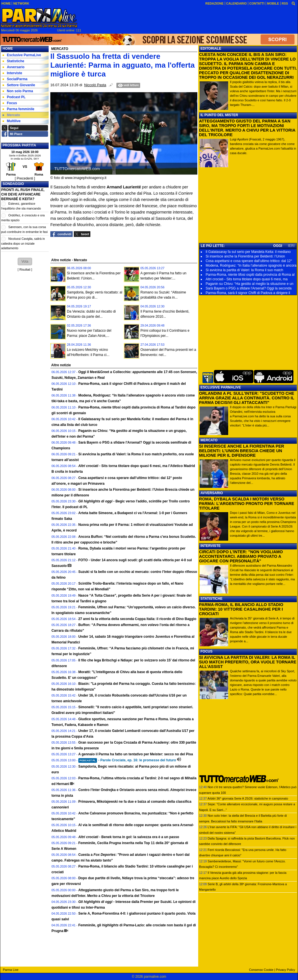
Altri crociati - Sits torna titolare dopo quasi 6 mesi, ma (247, 279)
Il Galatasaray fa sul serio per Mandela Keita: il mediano (248, 252)
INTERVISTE (210, 546)
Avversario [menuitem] (14, 67)
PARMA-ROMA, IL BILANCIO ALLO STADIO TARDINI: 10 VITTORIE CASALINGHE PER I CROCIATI (241, 609)
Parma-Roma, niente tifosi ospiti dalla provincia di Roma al (250, 275)
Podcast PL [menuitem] (14, 97)
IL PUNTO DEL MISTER (219, 115)
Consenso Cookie (261, 970)
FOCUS (206, 651)
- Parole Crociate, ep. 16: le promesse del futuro (127, 760)
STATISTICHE (211, 599)
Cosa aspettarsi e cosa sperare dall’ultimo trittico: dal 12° (249, 261)
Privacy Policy (286, 970)
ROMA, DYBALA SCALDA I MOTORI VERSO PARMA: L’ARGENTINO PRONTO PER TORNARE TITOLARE (247, 504)
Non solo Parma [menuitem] (18, 91)
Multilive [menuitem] (12, 121)
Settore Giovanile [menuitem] (19, 85)
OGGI (278, 246)
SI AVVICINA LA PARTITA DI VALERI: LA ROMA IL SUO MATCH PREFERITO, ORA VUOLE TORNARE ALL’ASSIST (248, 662)
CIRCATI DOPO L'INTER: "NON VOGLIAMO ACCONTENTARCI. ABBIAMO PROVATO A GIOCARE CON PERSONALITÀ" (241, 556)
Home (8, 49)
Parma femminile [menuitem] (18, 109)
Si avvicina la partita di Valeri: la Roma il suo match (244, 270)
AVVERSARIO (212, 493)
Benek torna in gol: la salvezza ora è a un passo (129, 837)
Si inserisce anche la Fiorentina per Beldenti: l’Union (245, 256)
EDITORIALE (211, 49)
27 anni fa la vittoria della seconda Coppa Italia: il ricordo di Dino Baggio (137, 619)
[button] (25, 261)
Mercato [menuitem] (11, 115)
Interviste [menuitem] (12, 73)
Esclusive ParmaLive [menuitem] (22, 55)
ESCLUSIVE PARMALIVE (221, 387)
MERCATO (209, 440)
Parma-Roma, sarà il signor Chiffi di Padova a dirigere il (248, 293)
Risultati (25, 269)
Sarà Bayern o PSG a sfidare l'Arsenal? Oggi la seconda (249, 288)
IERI (291, 246)
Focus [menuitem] (10, 103)
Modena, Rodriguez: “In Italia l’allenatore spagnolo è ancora (251, 265)
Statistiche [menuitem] (13, 61)
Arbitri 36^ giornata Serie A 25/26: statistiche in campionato (248, 798)
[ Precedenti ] (25, 178)
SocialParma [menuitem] (15, 79)
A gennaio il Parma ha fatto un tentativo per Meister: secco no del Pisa (136, 754)
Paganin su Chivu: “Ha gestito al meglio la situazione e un (250, 284)
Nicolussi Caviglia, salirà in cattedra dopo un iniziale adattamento (23, 243)
